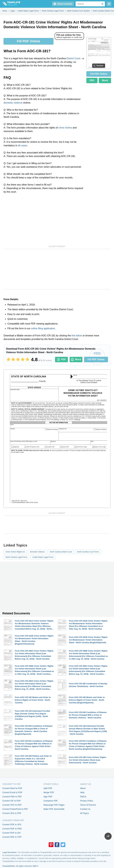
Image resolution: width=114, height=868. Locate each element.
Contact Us (85, 809)
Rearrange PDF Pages (54, 805)
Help (82, 792)
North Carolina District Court (61, 552)
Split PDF (48, 788)
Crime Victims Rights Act (15, 552)
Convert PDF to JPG (12, 824)
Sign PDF (48, 797)
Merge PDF (49, 792)
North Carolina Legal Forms (16, 557)
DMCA (83, 797)
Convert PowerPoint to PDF (15, 809)
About (83, 788)
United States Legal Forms (43, 557)
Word (105, 80)
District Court (73, 58)
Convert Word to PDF (12, 788)
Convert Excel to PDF (12, 792)
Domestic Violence (37, 552)
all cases (23, 145)
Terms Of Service (88, 805)
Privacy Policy (87, 801)
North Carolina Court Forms (88, 552)
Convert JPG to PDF (12, 813)
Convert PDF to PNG (12, 829)
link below (77, 336)
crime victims (65, 128)
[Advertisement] (44, 219)
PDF (92, 80)
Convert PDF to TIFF (12, 837)
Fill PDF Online (28, 41)
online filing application (43, 328)
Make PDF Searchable (54, 809)
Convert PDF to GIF (12, 833)
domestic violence (13, 103)
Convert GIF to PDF (12, 801)
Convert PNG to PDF (12, 797)
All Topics (85, 813)
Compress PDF (51, 801)
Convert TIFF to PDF (12, 805)
